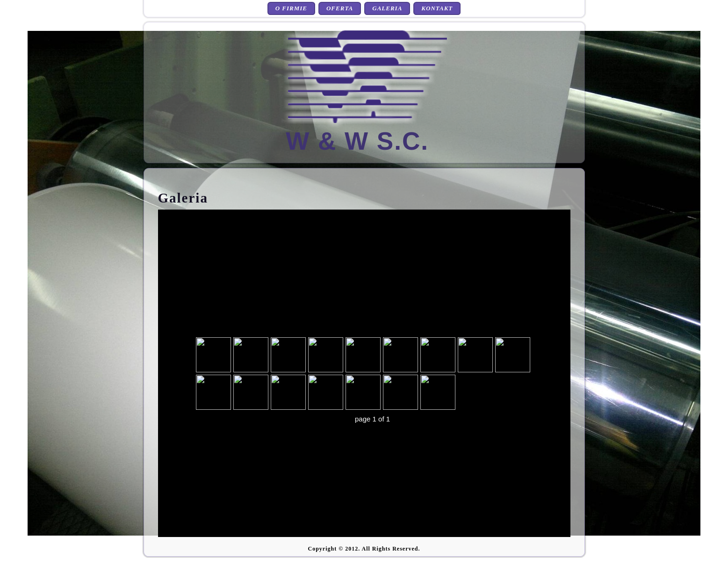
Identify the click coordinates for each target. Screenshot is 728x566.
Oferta (340, 8)
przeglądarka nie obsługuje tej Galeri (364, 373)
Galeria (387, 8)
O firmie (291, 8)
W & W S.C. (357, 141)
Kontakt (437, 8)
